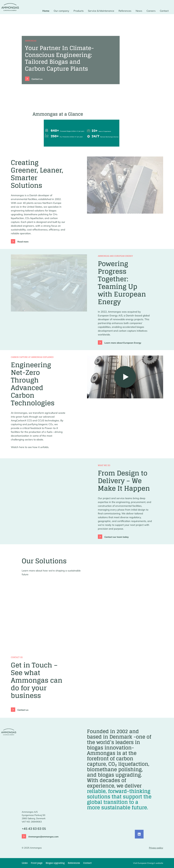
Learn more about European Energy (123, 343)
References (125, 11)
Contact (164, 11)
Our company (61, 11)
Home (46, 11)
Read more (23, 242)
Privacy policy (156, 848)
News (139, 11)
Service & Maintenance (101, 11)
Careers (151, 11)
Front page (37, 863)
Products (79, 11)
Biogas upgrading (55, 863)
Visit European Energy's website (148, 863)
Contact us (37, 79)
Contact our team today (117, 537)
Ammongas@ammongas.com (43, 837)
